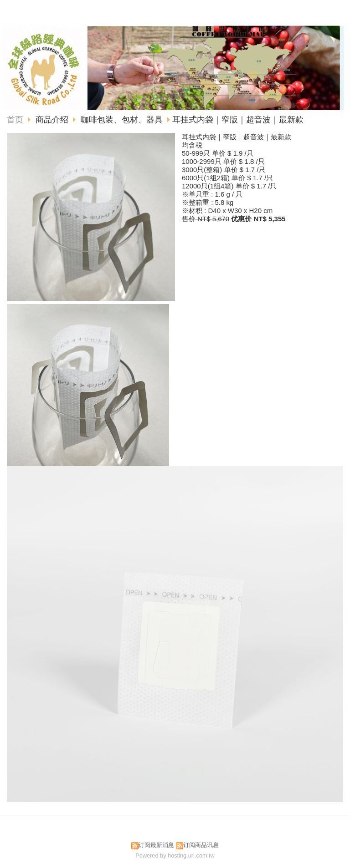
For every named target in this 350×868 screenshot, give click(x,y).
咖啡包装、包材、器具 (122, 120)
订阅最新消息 (156, 845)
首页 (15, 120)
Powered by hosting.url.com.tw (175, 855)
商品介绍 (53, 120)
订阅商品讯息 (201, 845)
